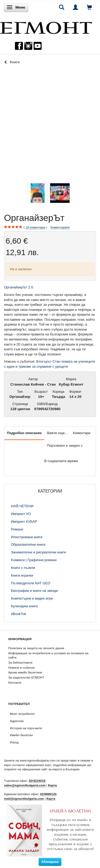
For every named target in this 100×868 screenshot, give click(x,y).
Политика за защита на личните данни (36, 648)
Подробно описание (24, 433)
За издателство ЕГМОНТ (26, 677)
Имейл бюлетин (21, 735)
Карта (52, 785)
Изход (14, 742)
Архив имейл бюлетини (25, 672)
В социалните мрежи (61, 461)
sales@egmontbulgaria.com (25, 785)
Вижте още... (57, 433)
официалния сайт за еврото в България (51, 769)
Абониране (50, 862)
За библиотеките (20, 662)
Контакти (15, 682)
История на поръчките (26, 728)
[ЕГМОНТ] (46, 27)
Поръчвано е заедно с (65, 445)
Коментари (82, 433)
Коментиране (60, 227)
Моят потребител (22, 714)
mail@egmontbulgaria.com (24, 798)
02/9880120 (48, 794)
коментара (35, 227)
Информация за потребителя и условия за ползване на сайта (48, 655)
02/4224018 (37, 781)
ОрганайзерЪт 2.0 (19, 287)
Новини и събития (21, 667)
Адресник (17, 721)
